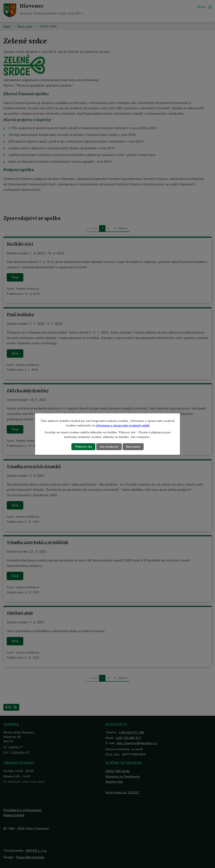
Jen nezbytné (109, 447)
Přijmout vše (83, 447)
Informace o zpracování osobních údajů (123, 425)
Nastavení (134, 447)
